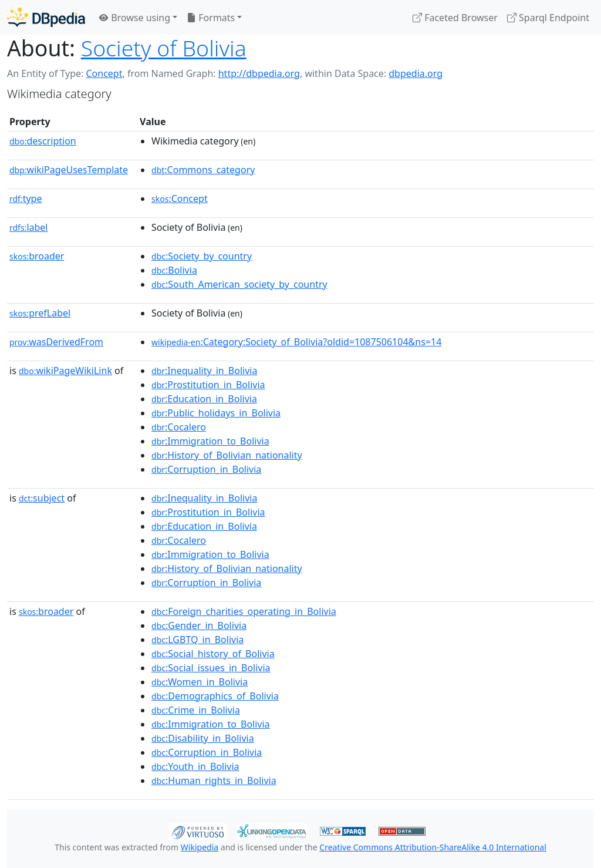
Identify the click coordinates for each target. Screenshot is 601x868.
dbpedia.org (416, 73)
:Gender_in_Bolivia (199, 625)
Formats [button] (211, 18)
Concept (104, 73)
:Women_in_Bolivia (200, 682)
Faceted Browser (455, 18)
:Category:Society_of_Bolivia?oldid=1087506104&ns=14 (296, 342)
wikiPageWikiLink (65, 371)
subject (42, 498)
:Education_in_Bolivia (204, 399)
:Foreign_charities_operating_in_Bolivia (244, 611)
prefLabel (40, 313)
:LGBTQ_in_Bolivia (197, 640)
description (43, 141)
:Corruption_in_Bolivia (206, 469)
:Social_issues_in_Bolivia (211, 668)
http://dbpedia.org (259, 73)
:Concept (180, 199)
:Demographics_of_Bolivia (215, 696)
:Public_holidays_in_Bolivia (216, 413)
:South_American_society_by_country (239, 284)
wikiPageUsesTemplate (69, 170)
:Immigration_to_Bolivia (210, 441)
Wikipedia (200, 847)
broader (37, 256)
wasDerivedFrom (56, 342)
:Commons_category (203, 170)
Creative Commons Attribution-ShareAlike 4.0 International (433, 847)
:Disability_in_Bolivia (203, 738)
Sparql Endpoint (548, 18)
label (29, 227)
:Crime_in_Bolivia (196, 710)
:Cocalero (179, 427)
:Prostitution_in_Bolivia (208, 385)
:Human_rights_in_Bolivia (214, 780)
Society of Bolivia (164, 48)
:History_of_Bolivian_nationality (227, 455)
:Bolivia (174, 270)
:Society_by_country (202, 256)
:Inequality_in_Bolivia (204, 371)
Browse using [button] (135, 18)
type (26, 199)
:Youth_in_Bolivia (195, 766)
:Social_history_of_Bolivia (213, 654)
